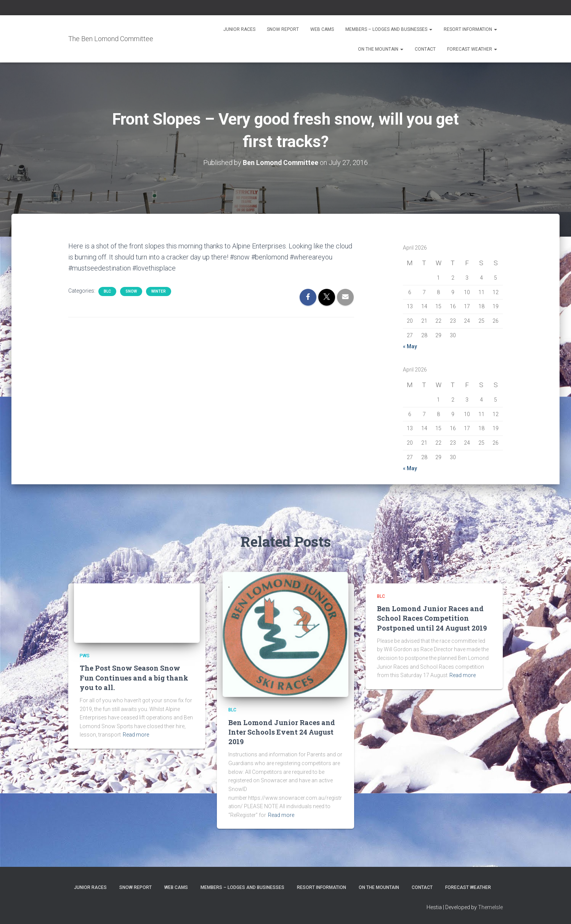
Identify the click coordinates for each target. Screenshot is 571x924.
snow (131, 291)
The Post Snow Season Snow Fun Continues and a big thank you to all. (134, 677)
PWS (85, 656)
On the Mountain (381, 49)
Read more (136, 735)
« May (410, 346)
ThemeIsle (490, 907)
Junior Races (239, 29)
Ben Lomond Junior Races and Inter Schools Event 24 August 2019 (282, 732)
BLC (107, 291)
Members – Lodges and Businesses (389, 29)
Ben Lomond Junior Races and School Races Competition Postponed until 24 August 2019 (432, 618)
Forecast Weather (472, 49)
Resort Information (470, 29)
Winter (159, 291)
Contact (425, 49)
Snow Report (283, 29)
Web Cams (322, 29)
